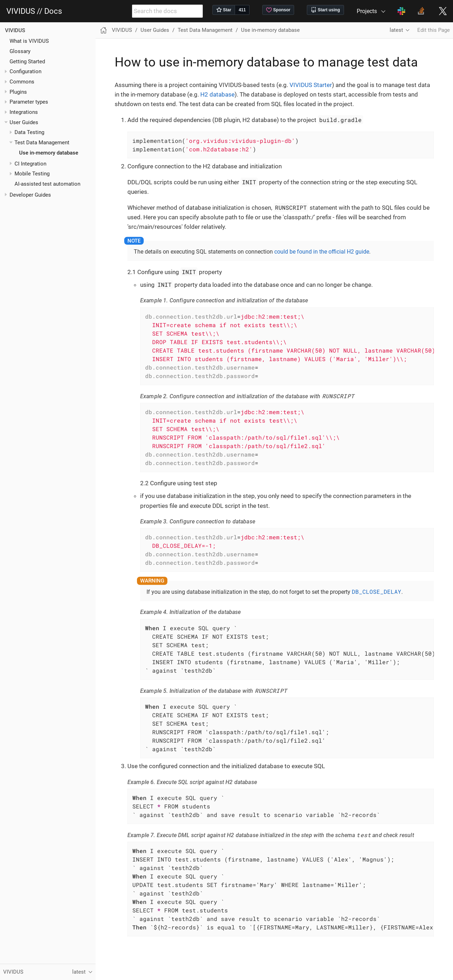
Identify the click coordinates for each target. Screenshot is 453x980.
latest (396, 30)
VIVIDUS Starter (311, 85)
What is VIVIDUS (29, 41)
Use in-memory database (49, 153)
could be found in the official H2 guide (322, 252)
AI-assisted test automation (47, 184)
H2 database (217, 94)
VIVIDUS (15, 30)
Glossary (20, 51)
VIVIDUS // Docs (34, 11)
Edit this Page (434, 30)
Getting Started (27, 62)
